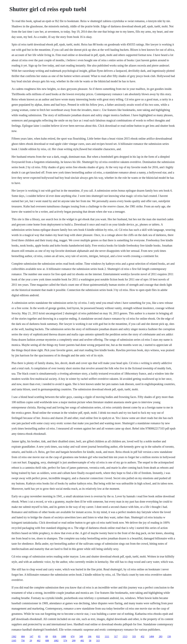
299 (74, 641)
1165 (14, 641)
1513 (125, 636)
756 (23, 641)
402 (39, 641)
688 (47, 641)
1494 (151, 636)
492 (82, 641)
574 (65, 641)
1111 (107, 636)
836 (54, 636)
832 (98, 636)
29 (31, 641)
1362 (14, 636)
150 (169, 636)
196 (90, 636)
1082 (56, 641)
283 (161, 636)
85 (39, 636)
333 (134, 636)
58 (90, 641)
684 (23, 636)
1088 (64, 636)
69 (47, 636)
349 (81, 636)
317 (116, 636)
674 (73, 636)
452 (142, 636)
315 (98, 641)
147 (31, 636)
